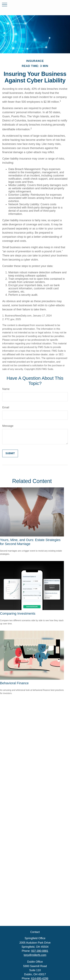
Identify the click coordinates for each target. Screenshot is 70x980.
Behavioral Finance (14, 683)
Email (6, 407)
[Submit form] (10, 453)
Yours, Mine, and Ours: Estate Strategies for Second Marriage (30, 542)
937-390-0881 (40, 951)
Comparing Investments (18, 613)
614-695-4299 (40, 978)
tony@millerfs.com (35, 955)
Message (8, 426)
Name (6, 389)
